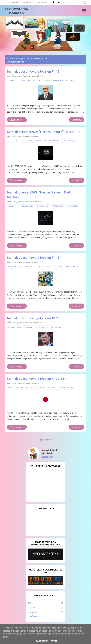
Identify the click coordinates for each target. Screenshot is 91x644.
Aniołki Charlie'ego (15, 267)
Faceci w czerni (34, 80)
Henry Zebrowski (43, 206)
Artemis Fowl (13, 388)
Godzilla (47, 80)
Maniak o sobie (28, 2)
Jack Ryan (70, 80)
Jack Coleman (41, 141)
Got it (54, 641)
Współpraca (42, 2)
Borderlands (53, 388)
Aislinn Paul (13, 206)
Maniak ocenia (55, 141)
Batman (29, 267)
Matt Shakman (69, 141)
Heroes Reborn (27, 141)
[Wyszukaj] (85, 3)
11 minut (11, 80)
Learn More (41, 641)
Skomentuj (77, 120)
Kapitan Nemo (58, 267)
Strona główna (13, 2)
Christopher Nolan (24, 327)
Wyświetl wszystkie (16, 62)
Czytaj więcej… (17, 120)
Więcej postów (46, 440)
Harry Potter (58, 80)
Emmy (48, 267)
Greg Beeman (13, 141)
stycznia (33, 612)
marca (32, 607)
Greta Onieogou (27, 206)
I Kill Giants (39, 327)
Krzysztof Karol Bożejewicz (49, 452)
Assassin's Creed (27, 388)
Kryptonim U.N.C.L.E (54, 327)
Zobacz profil (47, 457)
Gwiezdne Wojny (68, 388)
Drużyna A (21, 80)
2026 (30, 603)
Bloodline (41, 388)
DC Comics (39, 267)
